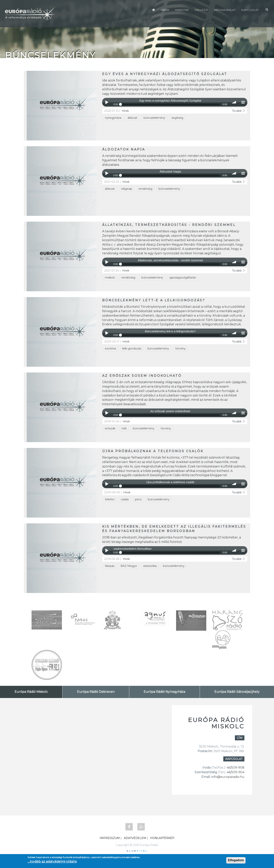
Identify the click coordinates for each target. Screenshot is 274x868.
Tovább (239, 111)
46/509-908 (235, 768)
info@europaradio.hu (228, 777)
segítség (177, 118)
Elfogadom (236, 860)
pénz (138, 499)
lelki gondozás (132, 349)
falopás (110, 566)
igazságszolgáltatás (183, 278)
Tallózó (201, 10)
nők (124, 428)
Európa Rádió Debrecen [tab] (96, 692)
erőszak (110, 428)
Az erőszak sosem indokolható (142, 376)
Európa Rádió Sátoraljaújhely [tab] (237, 692)
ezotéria (110, 349)
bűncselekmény (154, 118)
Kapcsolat (250, 10)
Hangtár (182, 10)
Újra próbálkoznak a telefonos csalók (153, 451)
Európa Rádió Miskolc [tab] (31, 692)
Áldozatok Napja (124, 149)
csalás (125, 499)
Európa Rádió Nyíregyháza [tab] (164, 692)
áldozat (132, 118)
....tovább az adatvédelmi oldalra (52, 862)
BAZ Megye (129, 566)
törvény (181, 349)
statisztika (150, 566)
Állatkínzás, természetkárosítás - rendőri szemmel (169, 225)
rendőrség (145, 189)
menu (243, 102)
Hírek (165, 10)
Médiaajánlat (225, 10)
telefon (110, 499)
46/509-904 (235, 772)
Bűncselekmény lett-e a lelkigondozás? (154, 300)
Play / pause (107, 102)
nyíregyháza (113, 118)
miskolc (110, 278)
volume (234, 102)
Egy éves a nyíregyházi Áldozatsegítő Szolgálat (165, 74)
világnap (127, 189)
